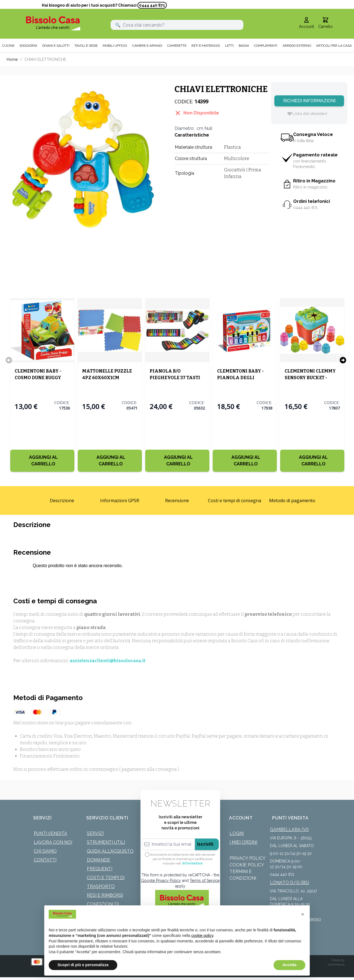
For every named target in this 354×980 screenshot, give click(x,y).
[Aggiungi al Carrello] (42, 461)
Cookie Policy (247, 865)
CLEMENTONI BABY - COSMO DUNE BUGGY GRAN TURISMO (38, 378)
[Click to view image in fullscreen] (85, 160)
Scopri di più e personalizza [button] (83, 965)
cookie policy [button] (202, 936)
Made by (338, 960)
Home (12, 59)
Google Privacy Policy (161, 881)
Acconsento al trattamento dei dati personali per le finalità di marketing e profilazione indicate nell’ (183, 859)
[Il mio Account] (306, 23)
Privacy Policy (248, 858)
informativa (192, 863)
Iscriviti (205, 844)
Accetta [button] (289, 965)
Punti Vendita (50, 833)
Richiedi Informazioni (309, 101)
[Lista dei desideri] (307, 114)
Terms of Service (205, 881)
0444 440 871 (152, 5)
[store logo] (53, 23)
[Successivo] (343, 360)
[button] (303, 914)
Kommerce (336, 965)
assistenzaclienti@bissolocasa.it (108, 661)
